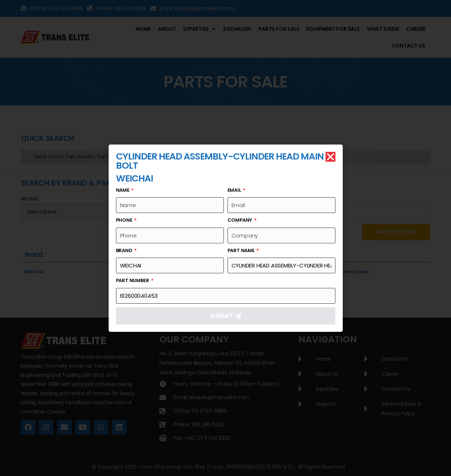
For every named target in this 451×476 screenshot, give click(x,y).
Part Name (242, 250)
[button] (330, 157)
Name (123, 190)
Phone (125, 220)
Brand (125, 250)
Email (235, 190)
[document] (225, 238)
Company (240, 220)
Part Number (133, 280)
